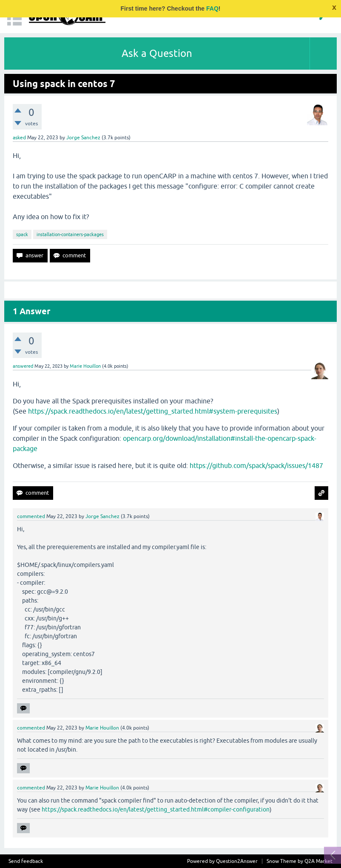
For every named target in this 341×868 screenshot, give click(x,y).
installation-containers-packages (70, 234)
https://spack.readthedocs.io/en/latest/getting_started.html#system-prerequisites (153, 411)
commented (31, 516)
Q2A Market (318, 861)
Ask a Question (157, 53)
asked (19, 138)
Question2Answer (237, 861)
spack (22, 234)
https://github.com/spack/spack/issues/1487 (256, 465)
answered (23, 366)
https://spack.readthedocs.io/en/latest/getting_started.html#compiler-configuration (156, 809)
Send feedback (26, 861)
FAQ (212, 8)
